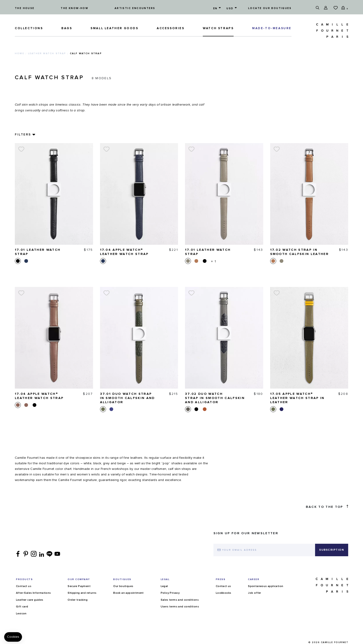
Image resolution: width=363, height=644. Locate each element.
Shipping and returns (82, 593)
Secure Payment (79, 586)
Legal (164, 586)
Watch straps (218, 28)
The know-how (74, 8)
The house (25, 8)
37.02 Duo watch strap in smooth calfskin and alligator (215, 398)
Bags (67, 28)
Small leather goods (114, 28)
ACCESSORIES (171, 28)
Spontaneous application (266, 586)
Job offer (255, 593)
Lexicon (21, 614)
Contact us (24, 586)
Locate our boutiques (270, 8)
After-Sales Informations (33, 593)
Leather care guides (30, 600)
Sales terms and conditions (180, 600)
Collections (29, 28)
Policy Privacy (170, 593)
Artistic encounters (135, 8)
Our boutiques (123, 586)
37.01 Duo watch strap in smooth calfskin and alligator (127, 398)
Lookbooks (224, 593)
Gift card (22, 607)
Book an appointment (128, 593)
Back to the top (327, 507)
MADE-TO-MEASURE (272, 28)
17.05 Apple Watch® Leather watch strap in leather (297, 398)
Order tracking (78, 600)
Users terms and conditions (180, 607)
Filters (23, 135)
